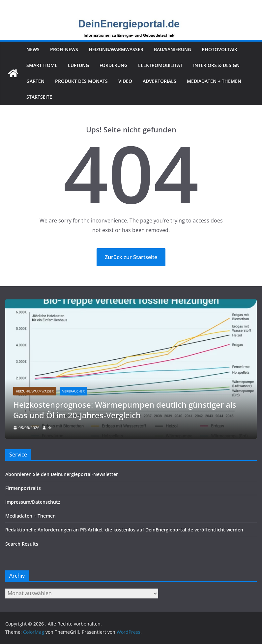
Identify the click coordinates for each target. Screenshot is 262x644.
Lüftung (78, 65)
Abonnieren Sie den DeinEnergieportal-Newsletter (62, 474)
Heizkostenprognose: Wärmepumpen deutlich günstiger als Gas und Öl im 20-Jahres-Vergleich (125, 410)
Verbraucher (73, 391)
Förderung (114, 65)
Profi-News (64, 49)
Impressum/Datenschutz (33, 502)
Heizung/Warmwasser (116, 49)
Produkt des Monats (81, 81)
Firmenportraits (23, 488)
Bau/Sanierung (173, 49)
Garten (35, 81)
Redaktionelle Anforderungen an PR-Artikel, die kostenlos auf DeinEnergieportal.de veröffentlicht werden (124, 530)
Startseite (39, 97)
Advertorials (160, 81)
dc (50, 428)
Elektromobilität (160, 65)
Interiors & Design (216, 65)
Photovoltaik (219, 49)
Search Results (22, 544)
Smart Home (42, 65)
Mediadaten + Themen (214, 81)
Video (125, 81)
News (33, 49)
